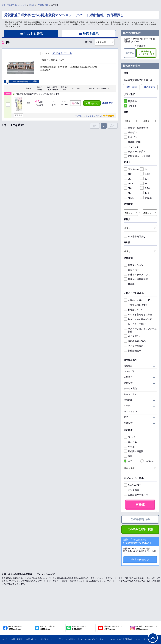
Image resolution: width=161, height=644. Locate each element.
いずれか (147, 461)
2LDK (129, 183)
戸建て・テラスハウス (137, 275)
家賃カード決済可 (135, 152)
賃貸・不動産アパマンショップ (14, 5)
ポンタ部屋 (131, 490)
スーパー (130, 437)
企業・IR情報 (17, 639)
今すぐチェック (140, 560)
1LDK (145, 174)
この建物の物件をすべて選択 (22, 82)
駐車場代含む (132, 142)
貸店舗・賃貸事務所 (136, 279)
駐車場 (129, 284)
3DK (128, 188)
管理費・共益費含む (136, 128)
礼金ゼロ (130, 137)
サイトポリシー (48, 639)
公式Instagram (147, 628)
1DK (128, 174)
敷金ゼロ (130, 132)
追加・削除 (131, 87)
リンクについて (115, 639)
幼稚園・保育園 (133, 451)
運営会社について (133, 639)
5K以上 (146, 198)
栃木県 (32, 5)
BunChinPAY (132, 485)
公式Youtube (113, 628)
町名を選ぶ (149, 87)
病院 (128, 456)
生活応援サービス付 (136, 495)
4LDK (129, 198)
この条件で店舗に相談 (140, 529)
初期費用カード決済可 (137, 156)
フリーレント (132, 147)
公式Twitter (48, 628)
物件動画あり (132, 351)
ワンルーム (131, 169)
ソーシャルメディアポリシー (93, 639)
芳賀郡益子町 (43, 5)
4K (127, 193)
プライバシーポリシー (67, 639)
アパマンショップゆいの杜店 (88, 116)
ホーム (5, 639)
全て (128, 461)
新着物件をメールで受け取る (146, 53)
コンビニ (130, 442)
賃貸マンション (133, 265)
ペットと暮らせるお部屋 (138, 315)
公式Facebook (15, 628)
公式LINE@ (80, 628)
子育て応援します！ (136, 305)
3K (144, 183)
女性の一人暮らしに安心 (138, 300)
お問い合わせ (92, 103)
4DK (145, 193)
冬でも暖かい (132, 336)
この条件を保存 (140, 519)
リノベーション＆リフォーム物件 (140, 330)
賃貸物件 (130, 101)
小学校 (129, 447)
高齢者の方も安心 (135, 341)
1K (144, 169)
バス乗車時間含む (135, 236)
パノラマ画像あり (135, 346)
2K (127, 179)
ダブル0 (130, 106)
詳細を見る (108, 103)
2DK (145, 179)
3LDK (145, 188)
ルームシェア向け (135, 324)
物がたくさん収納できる (138, 319)
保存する (130, 53)
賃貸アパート (132, 270)
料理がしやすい (133, 310)
